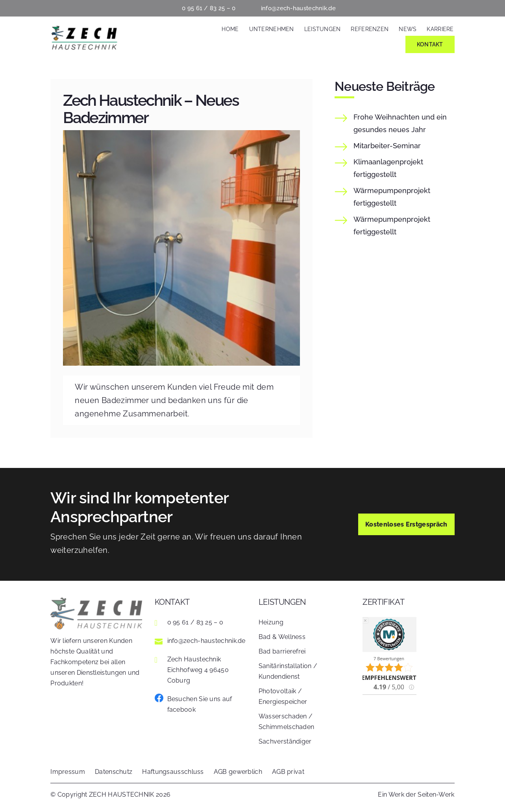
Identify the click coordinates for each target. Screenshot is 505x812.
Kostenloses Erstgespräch (406, 524)
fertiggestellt (388, 168)
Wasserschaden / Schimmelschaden (287, 722)
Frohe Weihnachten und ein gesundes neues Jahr (400, 123)
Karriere (440, 29)
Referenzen (370, 29)
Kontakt (430, 44)
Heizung (271, 622)
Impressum (68, 772)
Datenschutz (114, 772)
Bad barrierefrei (282, 651)
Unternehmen (272, 29)
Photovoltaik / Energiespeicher (283, 696)
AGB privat (288, 772)
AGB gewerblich (238, 772)
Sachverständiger (285, 741)
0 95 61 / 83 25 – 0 (209, 8)
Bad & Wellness (282, 637)
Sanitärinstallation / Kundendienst (288, 671)
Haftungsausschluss (173, 772)
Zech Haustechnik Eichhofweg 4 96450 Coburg (198, 670)
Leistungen (323, 29)
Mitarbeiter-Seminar (387, 146)
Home (230, 29)
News (408, 29)
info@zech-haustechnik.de (298, 8)
